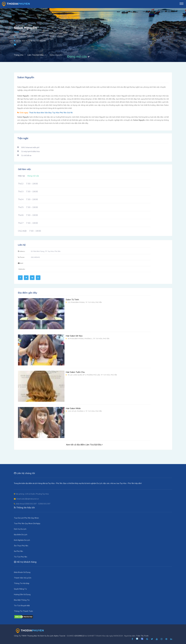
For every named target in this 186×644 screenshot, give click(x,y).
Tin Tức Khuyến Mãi (22, 606)
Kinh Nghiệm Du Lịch (22, 540)
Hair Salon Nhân (73, 408)
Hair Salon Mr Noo (74, 336)
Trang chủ (19, 55)
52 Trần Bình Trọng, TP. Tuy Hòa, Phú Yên (31, 41)
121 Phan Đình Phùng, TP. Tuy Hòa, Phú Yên (84, 302)
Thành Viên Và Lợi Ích (23, 578)
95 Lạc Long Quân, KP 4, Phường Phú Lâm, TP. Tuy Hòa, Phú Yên (91, 375)
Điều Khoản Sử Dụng (22, 572)
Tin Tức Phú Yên (21, 557)
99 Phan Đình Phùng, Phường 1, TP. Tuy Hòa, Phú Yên (88, 339)
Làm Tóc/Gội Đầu (35, 55)
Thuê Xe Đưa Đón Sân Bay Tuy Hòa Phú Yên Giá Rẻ (51, 113)
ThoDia (16, 4)
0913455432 (21, 37)
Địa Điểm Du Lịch (21, 535)
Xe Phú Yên (18, 551)
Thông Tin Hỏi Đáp (22, 583)
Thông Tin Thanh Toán (23, 611)
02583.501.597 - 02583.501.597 (37, 504)
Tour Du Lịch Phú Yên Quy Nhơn (26, 518)
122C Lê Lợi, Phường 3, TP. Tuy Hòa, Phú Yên (84, 411)
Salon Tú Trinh (72, 299)
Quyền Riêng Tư (20, 589)
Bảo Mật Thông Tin (22, 600)
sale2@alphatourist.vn (30, 499)
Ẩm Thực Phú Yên (21, 546)
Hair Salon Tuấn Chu (75, 372)
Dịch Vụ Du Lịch (20, 529)
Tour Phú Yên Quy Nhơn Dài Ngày (27, 523)
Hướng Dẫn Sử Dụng (22, 594)
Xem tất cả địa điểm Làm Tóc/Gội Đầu (84, 445)
